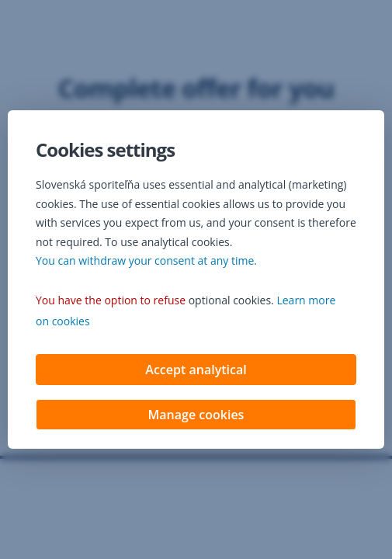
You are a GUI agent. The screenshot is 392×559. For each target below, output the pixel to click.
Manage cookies (196, 416)
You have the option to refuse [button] (111, 302)
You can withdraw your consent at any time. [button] (146, 262)
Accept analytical (196, 371)
